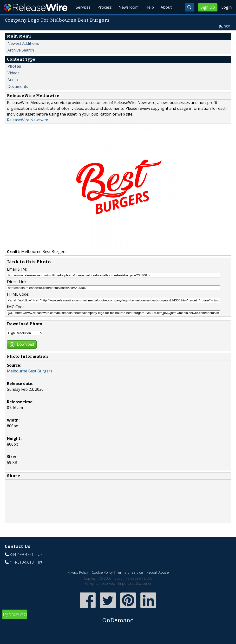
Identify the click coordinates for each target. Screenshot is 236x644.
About (166, 19)
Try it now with (118, 629)
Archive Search (21, 61)
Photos (14, 77)
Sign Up (208, 7)
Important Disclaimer (135, 595)
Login (226, 7)
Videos (13, 84)
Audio (13, 91)
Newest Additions (23, 54)
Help (148, 19)
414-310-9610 (22, 573)
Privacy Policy (78, 583)
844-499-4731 (22, 566)
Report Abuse (158, 583)
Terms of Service (130, 583)
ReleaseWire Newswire (28, 131)
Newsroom (126, 19)
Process (102, 19)
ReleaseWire (36, 7)
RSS (227, 38)
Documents (18, 98)
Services (79, 19)
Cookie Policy (102, 583)
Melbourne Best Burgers (30, 382)
